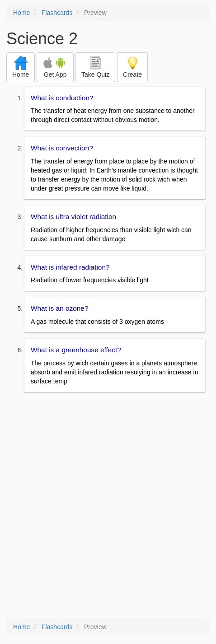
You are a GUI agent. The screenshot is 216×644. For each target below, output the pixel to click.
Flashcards (57, 13)
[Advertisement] (108, 506)
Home (21, 13)
